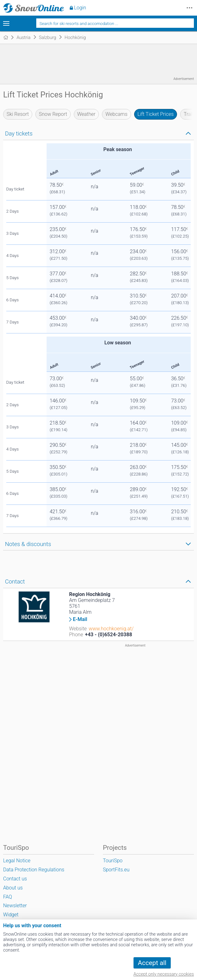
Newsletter (15, 906)
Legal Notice (17, 861)
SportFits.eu (116, 870)
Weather (86, 114)
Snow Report (53, 114)
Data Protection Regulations (34, 870)
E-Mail (80, 619)
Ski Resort (18, 114)
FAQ (8, 897)
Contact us (15, 879)
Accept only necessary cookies (164, 974)
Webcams (116, 114)
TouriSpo (113, 861)
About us (13, 888)
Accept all (152, 963)
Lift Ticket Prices (156, 114)
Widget (11, 915)
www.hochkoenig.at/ (111, 629)
